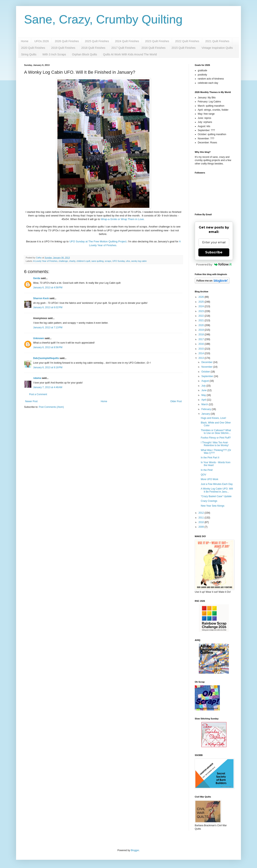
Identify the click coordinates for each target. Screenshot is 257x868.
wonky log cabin (139, 261)
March (205, 404)
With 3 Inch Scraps (54, 54)
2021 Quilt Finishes (217, 41)
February (207, 409)
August (205, 381)
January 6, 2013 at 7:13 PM (48, 327)
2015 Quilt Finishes (184, 48)
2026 (202, 297)
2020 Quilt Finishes (33, 48)
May (204, 395)
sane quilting (97, 261)
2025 (202, 302)
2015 (202, 349)
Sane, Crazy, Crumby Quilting (103, 19)
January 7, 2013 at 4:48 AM (48, 387)
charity (72, 261)
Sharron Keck (41, 298)
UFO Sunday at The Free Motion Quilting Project (98, 241)
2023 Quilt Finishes (157, 41)
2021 (202, 320)
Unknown (39, 338)
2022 (202, 316)
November (207, 367)
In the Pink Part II (210, 458)
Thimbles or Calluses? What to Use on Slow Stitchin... (216, 432)
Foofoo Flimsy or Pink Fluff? (216, 438)
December (207, 362)
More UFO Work (210, 479)
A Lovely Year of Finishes (45, 261)
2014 (202, 353)
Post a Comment (38, 394)
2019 (202, 330)
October (206, 372)
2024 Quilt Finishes (127, 41)
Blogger (135, 850)
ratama (37, 378)
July (204, 386)
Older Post (176, 401)
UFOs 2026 (42, 41)
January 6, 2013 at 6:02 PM (48, 307)
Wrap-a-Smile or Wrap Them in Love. (123, 219)
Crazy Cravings (209, 501)
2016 (202, 344)
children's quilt (83, 261)
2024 (202, 306)
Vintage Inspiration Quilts (217, 48)
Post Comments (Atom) (51, 407)
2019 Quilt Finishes (63, 48)
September (208, 376)
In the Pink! (207, 470)
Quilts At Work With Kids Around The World (130, 54)
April (204, 400)
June (204, 390)
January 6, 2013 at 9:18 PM (48, 367)
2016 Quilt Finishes (153, 48)
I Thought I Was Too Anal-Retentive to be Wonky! (215, 444)
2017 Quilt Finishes (123, 48)
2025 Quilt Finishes (97, 41)
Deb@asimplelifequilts (46, 358)
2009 (202, 527)
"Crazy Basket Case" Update (216, 496)
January (206, 414)
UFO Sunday (119, 261)
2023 (202, 311)
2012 (202, 513)
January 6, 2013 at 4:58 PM (48, 288)
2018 (202, 335)
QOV (203, 475)
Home (25, 41)
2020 (202, 325)
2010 (202, 522)
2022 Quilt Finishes (187, 41)
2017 (202, 339)
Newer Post (31, 401)
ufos (128, 261)
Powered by (214, 264)
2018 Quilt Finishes (93, 48)
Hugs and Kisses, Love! (213, 418)
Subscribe (214, 252)
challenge (63, 261)
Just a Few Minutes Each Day (217, 484)
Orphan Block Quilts (85, 54)
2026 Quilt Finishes (67, 41)
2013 (202, 358)
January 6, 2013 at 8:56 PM (48, 347)
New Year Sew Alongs (213, 506)
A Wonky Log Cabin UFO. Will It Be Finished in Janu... (217, 490)
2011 (202, 518)
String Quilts (29, 54)
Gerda (37, 278)
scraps (108, 261)
